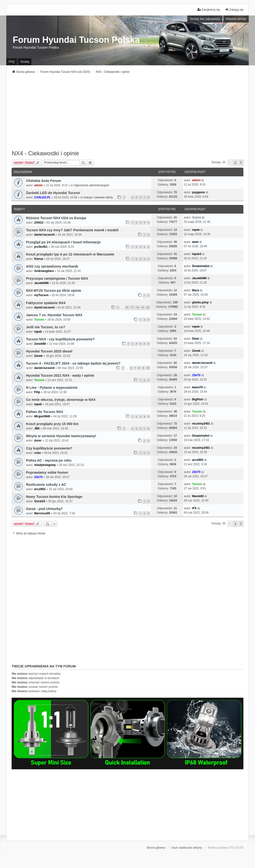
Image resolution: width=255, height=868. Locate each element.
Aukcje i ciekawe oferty (98, 197)
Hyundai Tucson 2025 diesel (49, 351)
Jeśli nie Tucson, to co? (45, 327)
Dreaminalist (201, 266)
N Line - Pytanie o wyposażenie (52, 388)
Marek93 (198, 496)
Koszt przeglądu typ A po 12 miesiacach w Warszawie (70, 254)
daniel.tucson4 (44, 235)
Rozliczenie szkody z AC (46, 485)
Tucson (39, 320)
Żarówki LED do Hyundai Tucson (53, 193)
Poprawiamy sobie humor (47, 472)
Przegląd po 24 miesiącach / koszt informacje (63, 242)
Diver (196, 339)
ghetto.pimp (200, 302)
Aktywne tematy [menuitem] (236, 19)
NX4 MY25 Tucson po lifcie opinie (53, 291)
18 (137, 307)
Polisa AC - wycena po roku (49, 460)
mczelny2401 (201, 424)
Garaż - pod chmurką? (44, 509)
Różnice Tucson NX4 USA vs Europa (56, 218)
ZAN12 (39, 223)
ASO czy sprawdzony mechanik (52, 266)
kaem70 (197, 387)
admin (38, 185)
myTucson (41, 295)
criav (37, 453)
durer (38, 441)
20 (148, 307)
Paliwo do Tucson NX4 (44, 412)
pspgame (199, 192)
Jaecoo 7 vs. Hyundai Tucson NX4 (54, 315)
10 (148, 368)
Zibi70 (196, 375)
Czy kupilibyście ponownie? (49, 448)
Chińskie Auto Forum (43, 181)
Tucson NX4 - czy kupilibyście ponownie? (60, 339)
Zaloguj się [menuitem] (234, 10)
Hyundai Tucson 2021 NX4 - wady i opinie (60, 375)
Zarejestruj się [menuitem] (208, 10)
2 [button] (235, 163)
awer (195, 242)
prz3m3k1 (41, 247)
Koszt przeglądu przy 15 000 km (52, 424)
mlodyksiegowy (45, 465)
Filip (37, 392)
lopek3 (197, 254)
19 (143, 307)
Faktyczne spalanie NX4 (46, 303)
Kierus (39, 259)
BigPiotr (198, 399)
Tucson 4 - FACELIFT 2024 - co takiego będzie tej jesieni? (73, 363)
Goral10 (40, 501)
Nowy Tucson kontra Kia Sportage (54, 497)
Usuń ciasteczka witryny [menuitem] (187, 848)
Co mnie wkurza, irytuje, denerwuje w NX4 (61, 400)
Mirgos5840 (42, 416)
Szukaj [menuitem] (25, 62)
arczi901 (198, 460)
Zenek (38, 356)
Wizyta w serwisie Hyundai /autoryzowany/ (61, 436)
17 (132, 307)
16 (127, 307)
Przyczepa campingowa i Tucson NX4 (57, 278)
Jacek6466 (41, 283)
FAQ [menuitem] (12, 62)
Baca (196, 290)
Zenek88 (40, 344)
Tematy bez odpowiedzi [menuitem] (205, 19)
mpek (196, 230)
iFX (194, 508)
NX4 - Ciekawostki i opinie (45, 153)
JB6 (37, 428)
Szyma (197, 217)
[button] (241, 163)
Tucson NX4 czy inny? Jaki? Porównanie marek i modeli (72, 230)
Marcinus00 (42, 513)
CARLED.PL (42, 197)
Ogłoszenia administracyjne (91, 185)
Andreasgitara (44, 271)
